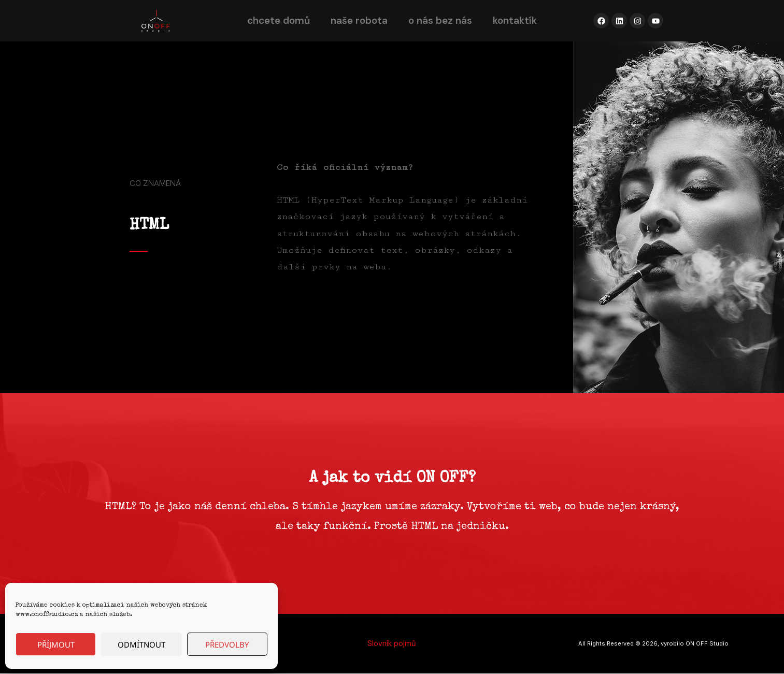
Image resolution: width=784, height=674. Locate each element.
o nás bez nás (440, 20)
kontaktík (515, 20)
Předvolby (227, 644)
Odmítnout (141, 644)
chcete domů (279, 20)
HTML (149, 226)
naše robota (359, 20)
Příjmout (56, 644)
